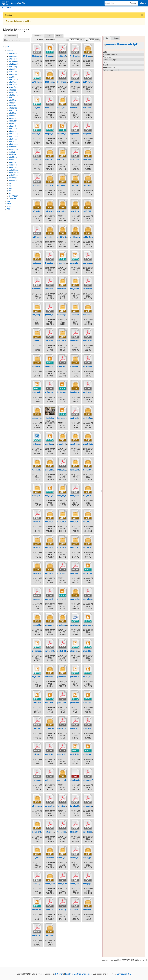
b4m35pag (13, 134)
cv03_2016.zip (64, 160)
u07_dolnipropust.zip (41, 858)
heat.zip (75, 315)
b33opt (12, 160)
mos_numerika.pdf (65, 573)
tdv (10, 193)
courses (10, 50)
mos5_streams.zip (90, 470)
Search (133, 3)
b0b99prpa (13, 95)
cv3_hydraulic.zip (39, 211)
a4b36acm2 (14, 64)
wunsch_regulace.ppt (41, 909)
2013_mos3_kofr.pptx (41, 82)
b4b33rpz (13, 118)
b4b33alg (13, 113)
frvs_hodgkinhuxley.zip (42, 315)
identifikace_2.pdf (90, 341)
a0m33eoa (13, 56)
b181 (9, 8)
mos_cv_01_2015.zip (66, 522)
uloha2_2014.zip (64, 858)
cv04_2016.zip (89, 160)
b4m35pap (13, 136)
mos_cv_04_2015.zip (41, 547)
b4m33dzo (13, 129)
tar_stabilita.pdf (77, 806)
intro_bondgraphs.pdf (92, 366)
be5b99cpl (13, 180)
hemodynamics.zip (91, 315)
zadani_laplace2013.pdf (67, 909)
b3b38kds (13, 108)
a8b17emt (13, 82)
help (9, 201)
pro (10, 191)
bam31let (13, 162)
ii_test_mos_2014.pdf (66, 366)
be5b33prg (13, 175)
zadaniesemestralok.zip (93, 909)
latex (9, 204)
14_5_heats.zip (89, 56)
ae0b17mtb (13, 87)
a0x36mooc (14, 61)
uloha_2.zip (50, 884)
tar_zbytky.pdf (89, 806)
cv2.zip (75, 185)
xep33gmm (13, 196)
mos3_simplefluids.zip (80, 444)
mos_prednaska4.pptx (67, 599)
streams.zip (37, 806)
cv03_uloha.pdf (77, 160)
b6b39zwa (13, 157)
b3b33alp (13, 100)
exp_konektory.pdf (90, 263)
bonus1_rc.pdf (38, 160)
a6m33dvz (13, 72)
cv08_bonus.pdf (39, 185)
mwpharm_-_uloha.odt (79, 625)
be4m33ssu (14, 170)
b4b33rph (13, 116)
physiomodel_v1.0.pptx (42, 677)
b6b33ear (13, 147)
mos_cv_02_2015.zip (79, 522)
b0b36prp (13, 92)
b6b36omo (13, 149)
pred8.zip (50, 728)
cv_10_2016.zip (51, 237)
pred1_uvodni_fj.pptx (91, 677)
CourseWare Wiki (13, 3)
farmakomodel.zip (65, 289)
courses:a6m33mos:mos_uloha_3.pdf (122, 44)
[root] (7, 47)
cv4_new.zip (50, 211)
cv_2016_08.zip (64, 237)
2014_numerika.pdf (78, 82)
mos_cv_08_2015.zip (79, 547)
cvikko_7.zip (88, 237)
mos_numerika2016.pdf (80, 573)
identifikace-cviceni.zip (67, 341)
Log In (143, 3)
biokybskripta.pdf (90, 134)
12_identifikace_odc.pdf (67, 56)
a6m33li (12, 77)
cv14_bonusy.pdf (39, 237)
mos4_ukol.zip (51, 470)
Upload (50, 36)
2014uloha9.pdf (51, 108)
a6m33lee (13, 74)
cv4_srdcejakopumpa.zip (68, 211)
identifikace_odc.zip (40, 366)
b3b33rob (13, 103)
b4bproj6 (12, 126)
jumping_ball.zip (77, 392)
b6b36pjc (12, 152)
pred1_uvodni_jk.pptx (54, 703)
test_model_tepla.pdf (53, 832)
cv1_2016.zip (50, 185)
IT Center (59, 974)
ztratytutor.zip (51, 935)
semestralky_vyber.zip (67, 780)
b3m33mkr (13, 111)
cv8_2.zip (75, 211)
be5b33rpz (13, 178)
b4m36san (13, 139)
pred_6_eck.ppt (89, 754)
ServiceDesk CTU (124, 974)
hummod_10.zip (39, 341)
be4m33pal (13, 167)
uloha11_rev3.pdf (39, 884)
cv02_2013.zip (51, 160)
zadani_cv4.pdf (51, 909)
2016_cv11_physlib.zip (67, 108)
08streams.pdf (38, 56)
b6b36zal (12, 154)
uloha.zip (50, 858)
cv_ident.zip (75, 237)
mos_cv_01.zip (51, 522)
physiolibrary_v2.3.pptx (92, 651)
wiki (8, 209)
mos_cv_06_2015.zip (66, 547)
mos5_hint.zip (76, 470)
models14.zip (63, 444)
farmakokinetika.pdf (53, 289)
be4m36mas (14, 173)
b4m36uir (13, 142)
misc (9, 206)
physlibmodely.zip (52, 677)
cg (10, 183)
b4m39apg (13, 144)
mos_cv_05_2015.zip (53, 547)
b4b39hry (13, 124)
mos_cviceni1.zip (39, 573)
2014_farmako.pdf (65, 82)
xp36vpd (12, 198)
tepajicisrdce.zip (39, 832)
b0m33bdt (13, 98)
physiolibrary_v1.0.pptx (80, 651)
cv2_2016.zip (88, 185)
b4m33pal (13, 131)
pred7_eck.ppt (89, 703)
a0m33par (13, 59)
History (116, 38)
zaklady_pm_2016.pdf (41, 935)
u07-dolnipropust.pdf (92, 832)
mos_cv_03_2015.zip (91, 522)
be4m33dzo (14, 165)
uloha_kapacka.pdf (78, 884)
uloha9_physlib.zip (91, 858)
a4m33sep (13, 67)
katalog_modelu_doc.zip (42, 418)
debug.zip (37, 263)
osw (10, 188)
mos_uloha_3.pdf (90, 599)
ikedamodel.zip (77, 366)
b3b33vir (12, 105)
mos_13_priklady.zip (66, 496)
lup (10, 186)
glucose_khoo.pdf (52, 315)
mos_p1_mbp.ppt (90, 573)
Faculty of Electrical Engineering (78, 974)
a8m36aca (13, 85)
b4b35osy (13, 121)
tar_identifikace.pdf (53, 806)
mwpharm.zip (63, 625)
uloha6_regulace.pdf (79, 858)
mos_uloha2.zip (77, 599)
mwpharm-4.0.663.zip (54, 625)
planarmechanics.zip (66, 677)
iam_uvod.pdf (50, 341)
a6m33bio (13, 69)
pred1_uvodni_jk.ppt (40, 703)
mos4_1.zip (88, 444)
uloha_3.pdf (63, 884)
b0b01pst (13, 90)
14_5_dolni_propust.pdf (80, 56)
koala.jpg (50, 418)
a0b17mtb (13, 54)
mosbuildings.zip (39, 625)
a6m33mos (13, 80)
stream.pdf (88, 780)
